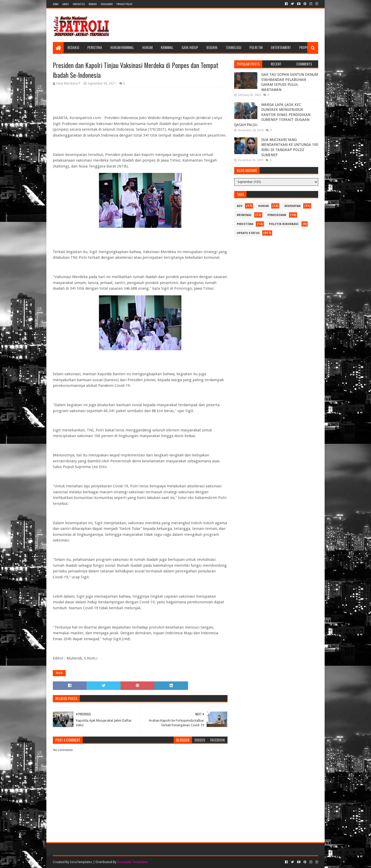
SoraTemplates (81, 862)
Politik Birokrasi (284, 224)
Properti (306, 47)
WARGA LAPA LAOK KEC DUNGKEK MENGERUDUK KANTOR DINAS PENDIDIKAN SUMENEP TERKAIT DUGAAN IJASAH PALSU (272, 115)
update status (248, 233)
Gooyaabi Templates (133, 862)
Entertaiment (281, 47)
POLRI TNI (256, 47)
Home (56, 4)
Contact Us (79, 4)
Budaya (212, 47)
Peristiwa (95, 47)
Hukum (147, 47)
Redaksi (93, 4)
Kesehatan (293, 206)
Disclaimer (107, 4)
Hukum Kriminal (122, 47)
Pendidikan (277, 215)
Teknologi (233, 47)
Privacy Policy (124, 4)
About (66, 4)
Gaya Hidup (190, 47)
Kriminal (167, 47)
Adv (240, 206)
